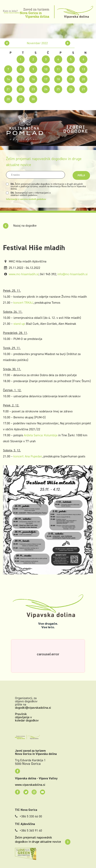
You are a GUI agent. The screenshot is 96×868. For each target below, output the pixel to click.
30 (33, 99)
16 (33, 79)
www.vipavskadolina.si (30, 785)
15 (21, 79)
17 (46, 79)
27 (83, 89)
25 (58, 89)
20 (83, 79)
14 (8, 79)
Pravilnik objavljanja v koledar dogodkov (27, 717)
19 (71, 79)
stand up (19, 324)
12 (71, 69)
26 (71, 89)
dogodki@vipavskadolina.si (33, 708)
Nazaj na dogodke (20, 226)
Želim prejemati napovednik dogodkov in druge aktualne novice (43, 840)
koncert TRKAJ (23, 303)
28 (8, 99)
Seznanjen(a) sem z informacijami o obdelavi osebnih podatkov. (31, 194)
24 (46, 89)
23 (33, 89)
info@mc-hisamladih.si (72, 274)
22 (21, 89)
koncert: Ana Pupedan (28, 456)
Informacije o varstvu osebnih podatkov (26, 199)
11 (58, 69)
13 (83, 69)
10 (46, 69)
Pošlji (81, 175)
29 (21, 99)
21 (8, 89)
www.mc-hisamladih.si (24, 274)
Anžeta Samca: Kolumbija (41, 435)
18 (58, 79)
